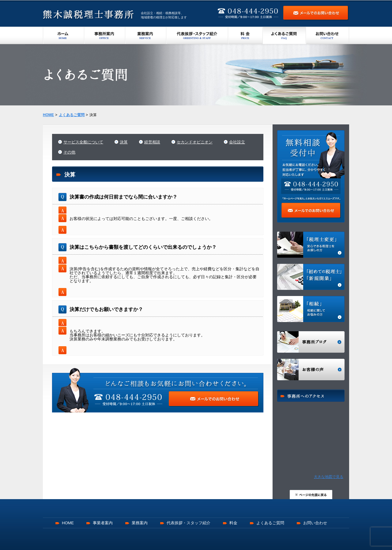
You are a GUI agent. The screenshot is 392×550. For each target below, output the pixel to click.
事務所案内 (105, 35)
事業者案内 (103, 523)
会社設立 (237, 142)
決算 (124, 142)
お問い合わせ (328, 35)
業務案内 (146, 35)
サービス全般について (83, 142)
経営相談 (152, 142)
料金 (245, 35)
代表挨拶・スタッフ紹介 (197, 35)
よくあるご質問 (284, 35)
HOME (68, 523)
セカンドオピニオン (195, 142)
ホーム (64, 35)
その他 (69, 152)
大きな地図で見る (329, 477)
